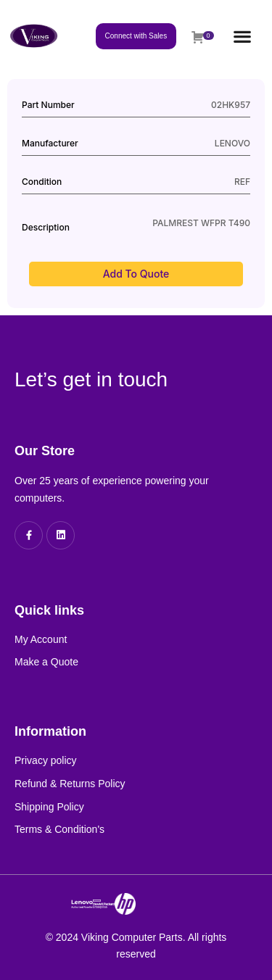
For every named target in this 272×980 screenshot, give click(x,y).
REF (242, 182)
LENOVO (232, 143)
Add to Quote (136, 274)
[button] (243, 36)
